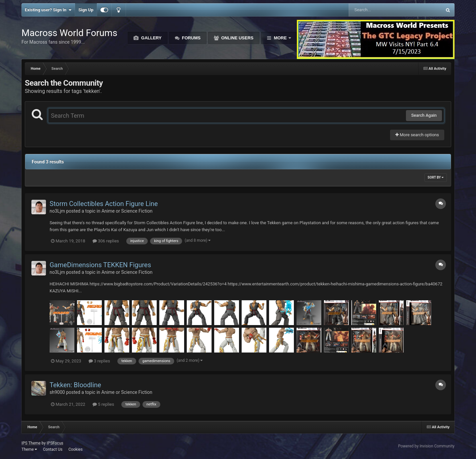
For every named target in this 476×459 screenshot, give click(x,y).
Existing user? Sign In (48, 10)
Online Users (237, 38)
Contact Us (53, 449)
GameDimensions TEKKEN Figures (100, 265)
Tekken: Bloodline (75, 385)
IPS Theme (31, 443)
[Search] (379, 10)
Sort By (436, 177)
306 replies (106, 241)
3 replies (99, 361)
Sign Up (86, 10)
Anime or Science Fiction (127, 211)
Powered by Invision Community (426, 446)
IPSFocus (55, 443)
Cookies (76, 449)
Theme (29, 449)
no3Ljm (57, 211)
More (280, 38)
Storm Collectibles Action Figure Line (104, 204)
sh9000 (57, 392)
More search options (417, 135)
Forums (191, 38)
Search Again (424, 115)
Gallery (151, 38)
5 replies (103, 404)
